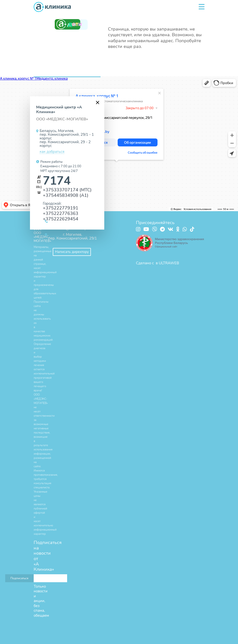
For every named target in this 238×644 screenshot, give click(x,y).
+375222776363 (61, 213)
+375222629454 (61, 219)
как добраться (52, 152)
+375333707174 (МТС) (67, 190)
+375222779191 (61, 208)
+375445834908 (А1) (66, 195)
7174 (57, 181)
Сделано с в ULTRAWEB (158, 263)
